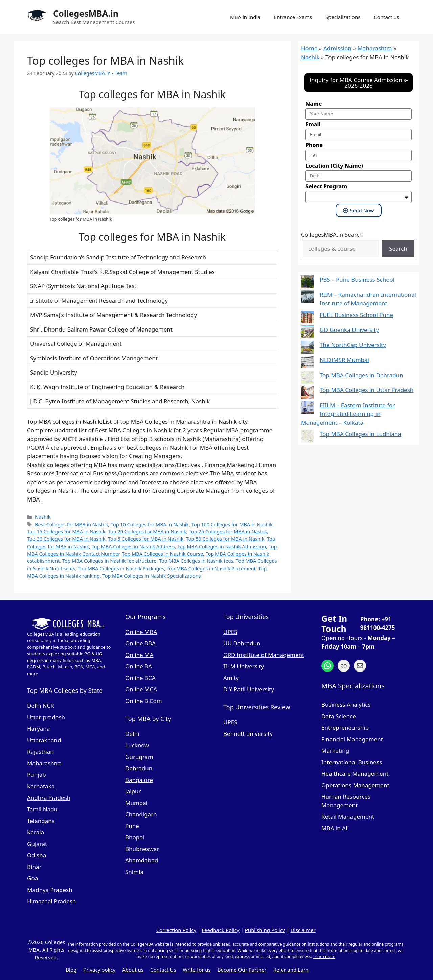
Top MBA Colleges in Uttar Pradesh (367, 390)
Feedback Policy (220, 930)
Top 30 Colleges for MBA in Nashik (66, 539)
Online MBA (141, 632)
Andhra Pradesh (49, 798)
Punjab (37, 775)
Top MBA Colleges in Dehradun (361, 375)
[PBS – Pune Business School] (307, 283)
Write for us (197, 970)
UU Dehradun (242, 643)
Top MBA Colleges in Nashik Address (133, 546)
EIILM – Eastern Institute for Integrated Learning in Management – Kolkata (348, 414)
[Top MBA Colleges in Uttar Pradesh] (307, 393)
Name (314, 104)
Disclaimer (303, 930)
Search (398, 248)
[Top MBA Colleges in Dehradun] (307, 378)
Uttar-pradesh (46, 717)
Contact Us (163, 970)
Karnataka (41, 786)
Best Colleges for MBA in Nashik (71, 524)
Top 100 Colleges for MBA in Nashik (232, 524)
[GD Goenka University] (307, 333)
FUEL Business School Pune (356, 315)
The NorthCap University (353, 345)
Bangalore (139, 780)
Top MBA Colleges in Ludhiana (360, 434)
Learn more (324, 956)
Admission (337, 48)
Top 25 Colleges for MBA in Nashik (228, 531)
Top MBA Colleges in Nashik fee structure (109, 561)
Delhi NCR (41, 706)
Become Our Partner (242, 970)
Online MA (139, 655)
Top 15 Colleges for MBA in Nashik (66, 531)
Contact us (386, 17)
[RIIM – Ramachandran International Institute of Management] (307, 298)
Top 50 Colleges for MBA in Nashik (225, 539)
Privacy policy (99, 970)
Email (313, 124)
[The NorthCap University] (307, 348)
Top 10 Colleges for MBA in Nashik (150, 524)
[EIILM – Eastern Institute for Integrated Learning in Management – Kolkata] (307, 409)
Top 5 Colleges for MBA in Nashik (146, 539)
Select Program (326, 186)
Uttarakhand (44, 740)
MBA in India (245, 17)
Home (309, 48)
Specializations (343, 17)
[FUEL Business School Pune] (307, 318)
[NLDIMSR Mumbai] (307, 363)
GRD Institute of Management (264, 655)
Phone (314, 145)
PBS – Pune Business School (357, 280)
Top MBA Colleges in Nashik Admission (222, 546)
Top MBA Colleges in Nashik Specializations (152, 576)
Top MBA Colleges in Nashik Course (163, 554)
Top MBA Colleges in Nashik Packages (121, 568)
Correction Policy (176, 930)
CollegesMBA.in (86, 13)
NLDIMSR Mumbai (344, 360)
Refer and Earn (291, 970)
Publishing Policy (265, 930)
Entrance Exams (293, 17)
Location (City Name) (334, 166)
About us (133, 970)
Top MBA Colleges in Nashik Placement (211, 568)
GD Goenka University (349, 330)
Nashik (43, 517)
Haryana (38, 729)
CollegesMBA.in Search (332, 235)
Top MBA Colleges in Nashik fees (196, 561)
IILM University (244, 666)
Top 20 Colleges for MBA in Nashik (147, 531)
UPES (230, 632)
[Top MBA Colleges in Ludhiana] (307, 437)
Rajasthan (40, 752)
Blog (71, 970)
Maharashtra (374, 48)
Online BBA (140, 643)
